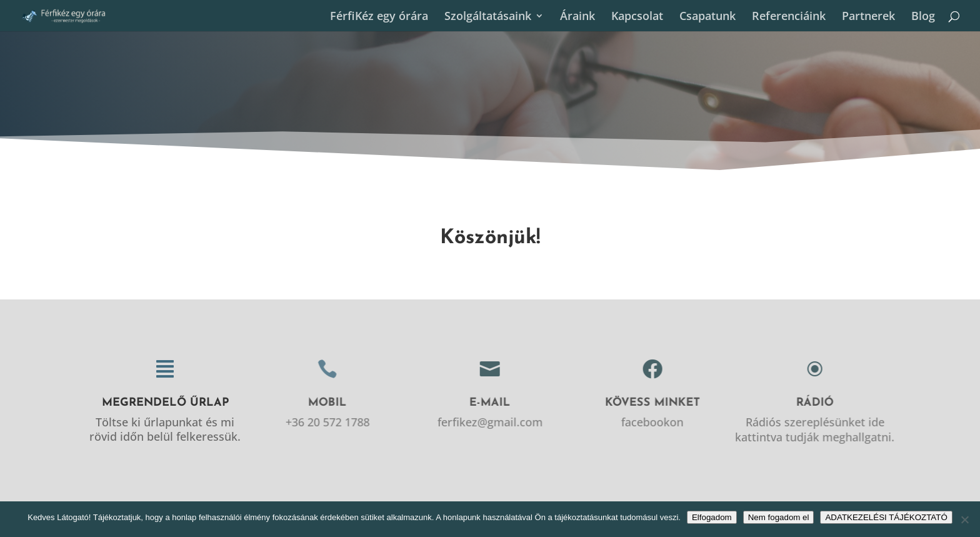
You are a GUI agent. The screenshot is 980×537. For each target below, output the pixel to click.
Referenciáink (789, 17)
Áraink (577, 17)
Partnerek (868, 17)
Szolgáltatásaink (488, 17)
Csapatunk (707, 17)
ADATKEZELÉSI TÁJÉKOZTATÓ (886, 517)
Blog (923, 17)
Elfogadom (712, 517)
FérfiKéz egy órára (379, 17)
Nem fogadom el (779, 517)
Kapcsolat (637, 17)
